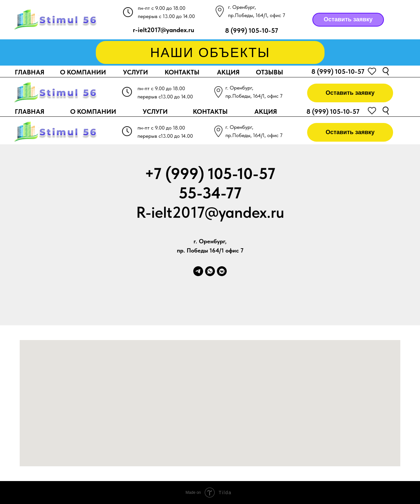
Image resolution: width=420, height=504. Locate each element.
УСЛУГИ (136, 72)
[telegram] (198, 271)
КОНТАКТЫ (182, 72)
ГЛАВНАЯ (30, 72)
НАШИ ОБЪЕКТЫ (210, 52)
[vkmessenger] (222, 271)
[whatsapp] (210, 271)
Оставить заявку (348, 19)
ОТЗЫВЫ (270, 72)
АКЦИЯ (228, 72)
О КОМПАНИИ (83, 72)
